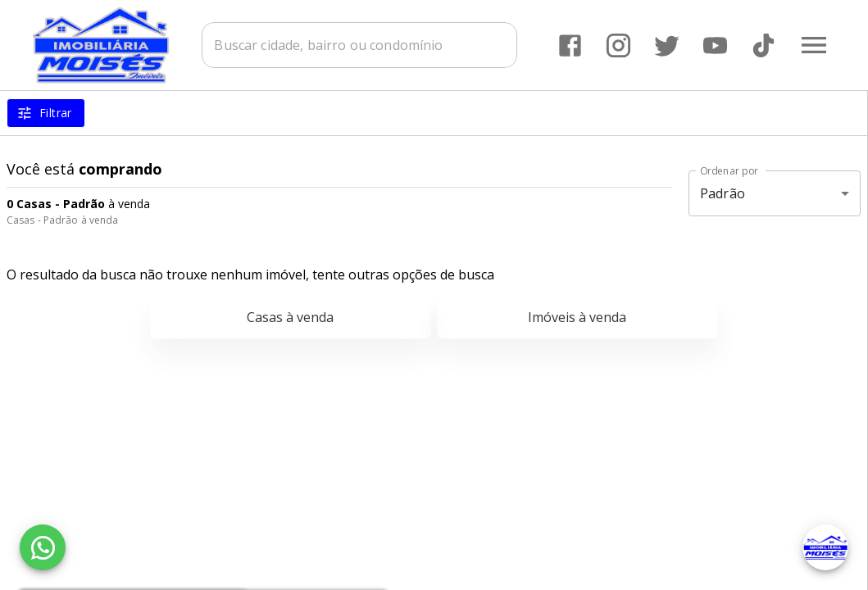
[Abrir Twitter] (667, 45)
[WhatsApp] (43, 547)
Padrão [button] (723, 193)
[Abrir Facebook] (570, 45)
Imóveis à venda (577, 317)
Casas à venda (290, 317)
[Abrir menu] (814, 45)
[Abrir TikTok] (763, 45)
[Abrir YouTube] (715, 45)
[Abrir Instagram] (618, 45)
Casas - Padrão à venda (62, 220)
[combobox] (359, 45)
